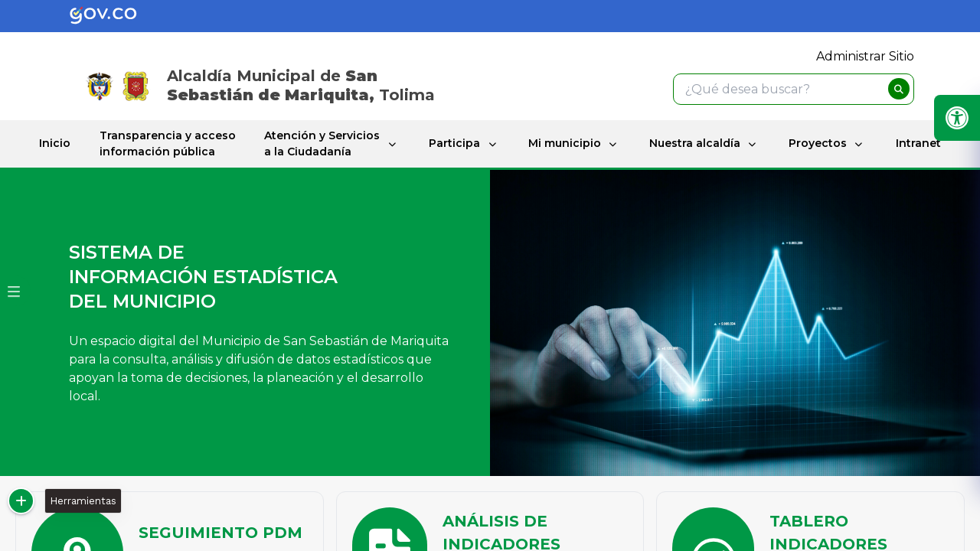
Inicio (55, 143)
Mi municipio (565, 143)
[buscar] (899, 89)
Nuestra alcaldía (695, 143)
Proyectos (818, 143)
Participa (454, 143)
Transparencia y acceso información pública (168, 143)
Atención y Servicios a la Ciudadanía (322, 143)
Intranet (918, 143)
